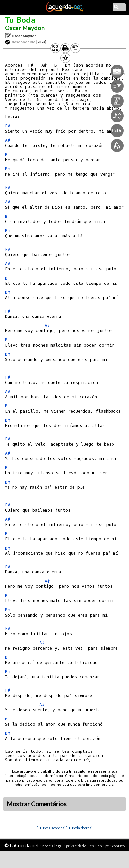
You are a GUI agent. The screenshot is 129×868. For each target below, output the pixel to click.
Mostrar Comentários (37, 804)
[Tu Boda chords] (79, 828)
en (100, 846)
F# (8, 126)
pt (107, 846)
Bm (8, 169)
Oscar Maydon (25, 28)
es (92, 846)
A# (8, 140)
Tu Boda (20, 20)
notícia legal (52, 846)
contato (118, 846)
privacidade (76, 846)
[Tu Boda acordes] (51, 828)
